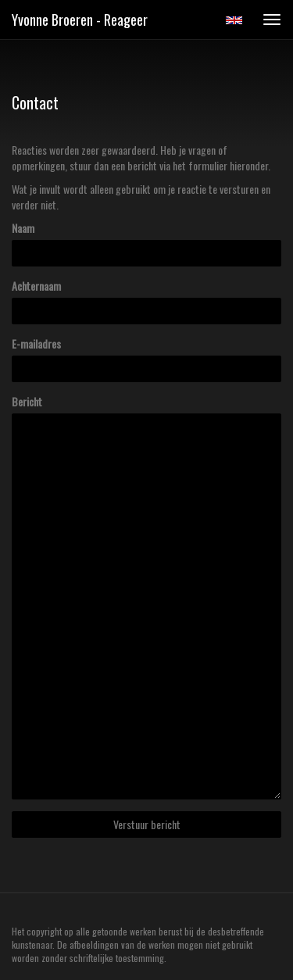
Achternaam (36, 286)
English (234, 20)
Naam (23, 228)
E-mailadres (36, 344)
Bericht (27, 402)
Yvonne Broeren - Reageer (80, 20)
